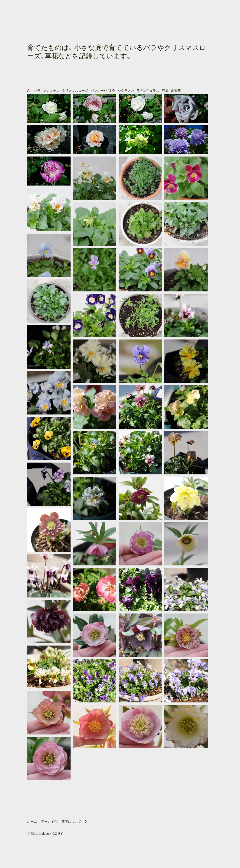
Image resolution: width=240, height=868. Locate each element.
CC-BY (58, 834)
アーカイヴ (49, 822)
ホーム (32, 822)
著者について (71, 822)
